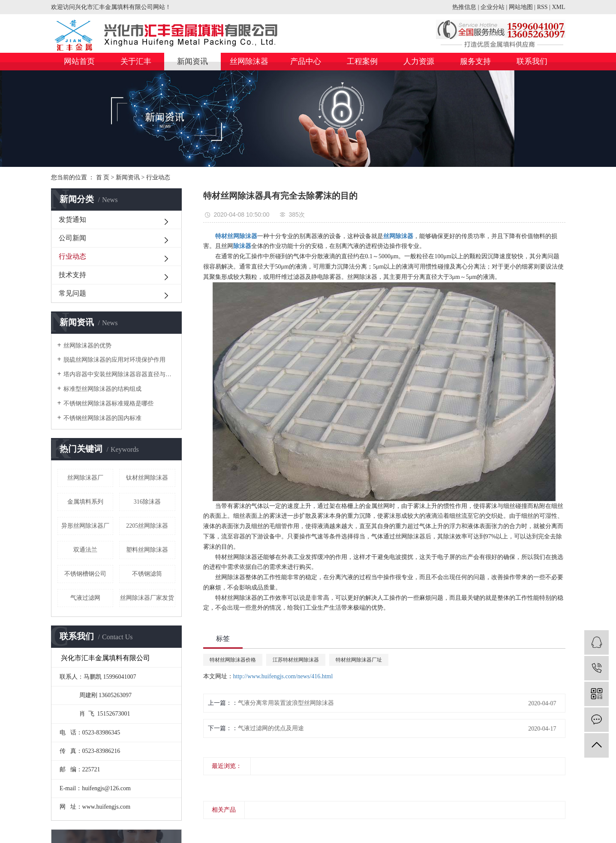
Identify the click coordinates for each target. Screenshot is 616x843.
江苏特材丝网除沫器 (296, 660)
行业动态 (158, 177)
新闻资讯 (192, 61)
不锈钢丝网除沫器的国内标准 (102, 418)
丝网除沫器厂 (85, 478)
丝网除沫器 (249, 61)
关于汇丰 (136, 61)
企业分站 (493, 7)
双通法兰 (85, 550)
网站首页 (79, 61)
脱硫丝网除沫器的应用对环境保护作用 (114, 360)
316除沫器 (147, 502)
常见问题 (72, 293)
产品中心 (306, 61)
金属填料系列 (85, 502)
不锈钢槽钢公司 (85, 574)
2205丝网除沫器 (147, 526)
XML (558, 7)
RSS (542, 7)
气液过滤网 (85, 598)
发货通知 (72, 219)
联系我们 (532, 61)
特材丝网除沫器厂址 (359, 660)
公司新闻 (72, 238)
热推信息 (464, 7)
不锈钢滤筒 (147, 574)
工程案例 (362, 61)
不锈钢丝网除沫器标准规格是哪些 (108, 403)
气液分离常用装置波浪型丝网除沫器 (286, 703)
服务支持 (475, 61)
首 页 (103, 177)
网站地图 (521, 7)
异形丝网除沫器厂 (85, 526)
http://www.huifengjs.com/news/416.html (283, 676)
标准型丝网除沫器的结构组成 (102, 389)
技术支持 (72, 275)
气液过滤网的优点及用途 (271, 728)
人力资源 (419, 61)
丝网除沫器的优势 (87, 346)
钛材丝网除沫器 (147, 478)
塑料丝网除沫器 (147, 550)
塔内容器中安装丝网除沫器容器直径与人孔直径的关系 (119, 374)
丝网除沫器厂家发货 (147, 598)
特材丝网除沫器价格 (233, 660)
